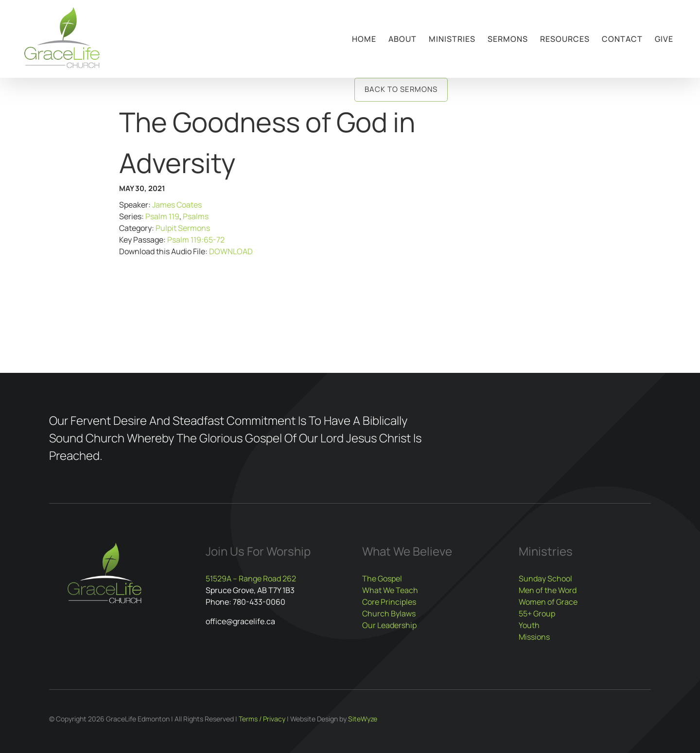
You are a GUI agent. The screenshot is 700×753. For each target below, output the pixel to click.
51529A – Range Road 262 (251, 578)
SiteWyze (363, 719)
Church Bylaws (389, 613)
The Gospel (382, 578)
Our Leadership (389, 625)
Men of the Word (548, 590)
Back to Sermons (401, 89)
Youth (529, 625)
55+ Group (537, 613)
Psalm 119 (162, 216)
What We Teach (390, 590)
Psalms (196, 216)
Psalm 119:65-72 (196, 240)
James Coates (177, 205)
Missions (534, 637)
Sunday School (545, 578)
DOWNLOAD (231, 251)
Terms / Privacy (262, 719)
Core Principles (389, 602)
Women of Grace (548, 602)
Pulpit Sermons (183, 228)
